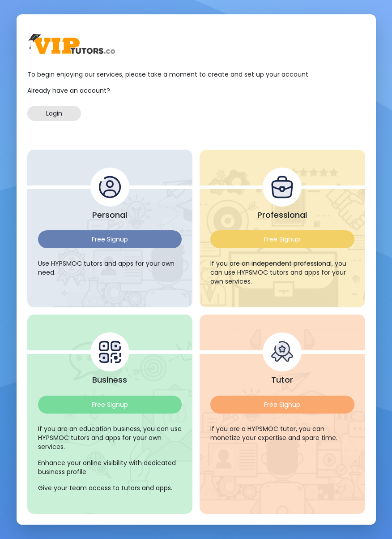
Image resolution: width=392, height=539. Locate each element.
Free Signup (110, 239)
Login (54, 113)
